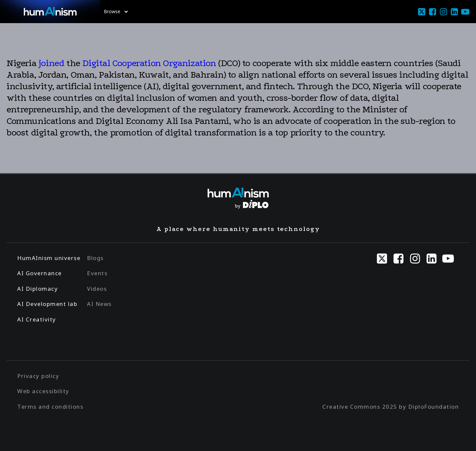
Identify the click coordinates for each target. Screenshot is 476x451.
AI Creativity (37, 319)
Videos (97, 289)
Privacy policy (38, 376)
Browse (116, 11)
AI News (99, 304)
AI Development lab (47, 304)
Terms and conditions (50, 407)
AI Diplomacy (38, 289)
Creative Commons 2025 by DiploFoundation (391, 407)
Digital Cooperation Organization (149, 63)
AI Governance (40, 273)
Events (97, 273)
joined (52, 63)
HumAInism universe (49, 258)
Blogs (95, 258)
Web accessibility (43, 391)
